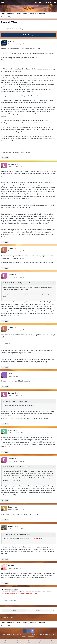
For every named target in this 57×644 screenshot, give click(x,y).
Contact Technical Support (47, 634)
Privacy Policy (35, 634)
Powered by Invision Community (28, 636)
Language (20, 634)
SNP (4, 27)
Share (14, 610)
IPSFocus (13, 634)
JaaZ (10, 374)
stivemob (11, 430)
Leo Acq (11, 249)
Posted (16, 44)
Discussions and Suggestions (20, 29)
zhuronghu (12, 526)
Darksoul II (12, 164)
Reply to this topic (29, 35)
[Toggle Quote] (4, 283)
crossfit (11, 566)
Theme (27, 634)
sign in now (35, 592)
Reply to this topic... (10, 601)
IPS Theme (6, 634)
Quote (7, 158)
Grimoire (11, 507)
